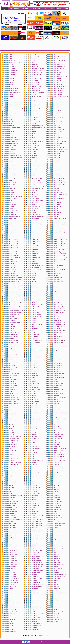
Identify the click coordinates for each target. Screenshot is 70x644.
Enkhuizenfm (12, 419)
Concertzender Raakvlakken (15, 307)
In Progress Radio (35, 57)
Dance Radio (12, 330)
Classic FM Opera (13, 254)
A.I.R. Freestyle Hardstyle (15, 128)
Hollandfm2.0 (12, 604)
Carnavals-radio (13, 232)
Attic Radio (11, 177)
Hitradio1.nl (12, 584)
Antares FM (12, 163)
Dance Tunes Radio (13, 334)
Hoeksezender (12, 594)
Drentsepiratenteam (13, 405)
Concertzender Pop (13, 305)
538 (10, 86)
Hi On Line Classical (14, 551)
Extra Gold (11, 435)
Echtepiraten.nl (12, 411)
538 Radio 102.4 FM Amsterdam (16, 104)
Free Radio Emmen (13, 464)
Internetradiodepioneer (36, 75)
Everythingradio (13, 425)
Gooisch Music (12, 506)
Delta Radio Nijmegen (14, 374)
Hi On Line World (13, 565)
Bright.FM (11, 220)
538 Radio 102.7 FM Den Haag (16, 108)
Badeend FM (12, 185)
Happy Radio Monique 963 (15, 533)
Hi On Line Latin (13, 559)
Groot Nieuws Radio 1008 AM (16, 519)
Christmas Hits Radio (14, 248)
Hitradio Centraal (13, 574)
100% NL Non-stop (13, 73)
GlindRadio (12, 494)
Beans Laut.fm (12, 189)
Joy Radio (34, 106)
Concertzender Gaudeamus (15, 283)
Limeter (33, 175)
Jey (32, 98)
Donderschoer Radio (14, 397)
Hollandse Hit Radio (13, 610)
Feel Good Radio (13, 446)
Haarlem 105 (12, 525)
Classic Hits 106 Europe (14, 258)
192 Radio (11, 78)
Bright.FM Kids (12, 222)
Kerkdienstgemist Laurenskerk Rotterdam (38, 128)
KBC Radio (34, 124)
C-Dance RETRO (13, 224)
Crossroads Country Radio (15, 322)
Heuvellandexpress (13, 549)
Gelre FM (11, 486)
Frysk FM (11, 474)
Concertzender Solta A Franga (16, 309)
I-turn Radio (12, 626)
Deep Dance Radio (13, 368)
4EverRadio (12, 84)
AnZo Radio (12, 167)
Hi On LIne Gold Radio (14, 555)
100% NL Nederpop (13, 71)
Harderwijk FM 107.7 (14, 541)
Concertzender (12, 273)
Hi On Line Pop (12, 563)
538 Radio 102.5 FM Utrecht (15, 106)
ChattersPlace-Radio (14, 244)
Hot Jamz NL (12, 616)
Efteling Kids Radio (13, 415)
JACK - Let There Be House (38, 92)
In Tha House (34, 59)
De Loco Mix (12, 346)
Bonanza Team (12, 214)
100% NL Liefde (13, 69)
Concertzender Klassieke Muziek (16, 295)
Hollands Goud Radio (14, 606)
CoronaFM (11, 317)
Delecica (11, 372)
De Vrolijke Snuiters (13, 366)
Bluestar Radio (12, 206)
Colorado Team (12, 265)
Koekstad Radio (35, 143)
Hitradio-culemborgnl (14, 582)
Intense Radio (35, 65)
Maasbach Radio (35, 199)
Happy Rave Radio (13, 535)
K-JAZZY (33, 120)
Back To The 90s (13, 183)
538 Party (11, 100)
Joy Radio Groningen (36, 108)
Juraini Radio (34, 114)
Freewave (11, 468)
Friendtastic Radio (13, 472)
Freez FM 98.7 (12, 470)
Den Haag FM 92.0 (13, 376)
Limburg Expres (35, 173)
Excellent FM (12, 427)
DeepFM (11, 370)
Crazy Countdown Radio (14, 319)
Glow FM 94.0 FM (13, 500)
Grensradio (12, 513)
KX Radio (34, 153)
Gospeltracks (12, 509)
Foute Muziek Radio (14, 458)
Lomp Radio (34, 191)
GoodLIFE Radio (13, 504)
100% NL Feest (12, 67)
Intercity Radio (35, 67)
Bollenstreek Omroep (14, 210)
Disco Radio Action (13, 387)
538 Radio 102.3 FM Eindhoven (16, 102)
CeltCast (11, 234)
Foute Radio (12, 460)
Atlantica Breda (12, 175)
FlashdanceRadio (13, 450)
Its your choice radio (36, 90)
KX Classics (34, 151)
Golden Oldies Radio (14, 502)
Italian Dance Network (36, 86)
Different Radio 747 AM (14, 380)
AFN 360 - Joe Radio (14, 141)
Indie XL (33, 61)
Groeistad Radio (13, 517)
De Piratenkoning (13, 354)
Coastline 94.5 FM (13, 261)
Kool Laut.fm (34, 147)
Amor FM (11, 151)
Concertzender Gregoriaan (15, 287)
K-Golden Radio (35, 118)
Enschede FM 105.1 (14, 421)
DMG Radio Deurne (13, 393)
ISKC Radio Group (36, 82)
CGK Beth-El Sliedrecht (14, 240)
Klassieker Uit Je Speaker (37, 141)
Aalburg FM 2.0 (12, 132)
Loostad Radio (35, 195)
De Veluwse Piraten (13, 360)
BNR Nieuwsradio (13, 208)
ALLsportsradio (12, 149)
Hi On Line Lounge (13, 561)
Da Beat (11, 324)
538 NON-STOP (13, 98)
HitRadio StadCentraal (14, 578)
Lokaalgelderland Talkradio (37, 183)
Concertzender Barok (14, 275)
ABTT (10, 134)
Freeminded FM (13, 466)
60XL (10, 118)
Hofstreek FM (12, 598)
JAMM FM (34, 94)
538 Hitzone (12, 94)
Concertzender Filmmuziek (15, 279)
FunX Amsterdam (13, 480)
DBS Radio (12, 338)
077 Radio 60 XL (13, 59)
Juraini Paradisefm (36, 112)
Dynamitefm (12, 409)
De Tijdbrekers (12, 358)
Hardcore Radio (13, 539)
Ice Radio (11, 628)
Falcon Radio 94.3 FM (14, 439)
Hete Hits (11, 547)
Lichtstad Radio (35, 169)
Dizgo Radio (12, 391)
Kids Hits (33, 134)
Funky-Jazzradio (13, 476)
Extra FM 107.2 (12, 433)
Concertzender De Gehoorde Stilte (15, 277)
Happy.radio (12, 537)
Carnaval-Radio (13, 230)
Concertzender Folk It (14, 281)
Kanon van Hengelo (36, 122)
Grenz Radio (12, 515)
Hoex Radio (12, 596)
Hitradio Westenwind (14, 580)
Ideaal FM (11, 630)
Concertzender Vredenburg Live (16, 311)
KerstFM (33, 130)
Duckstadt (11, 407)
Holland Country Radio (14, 602)
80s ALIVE (11, 122)
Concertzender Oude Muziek (15, 303)
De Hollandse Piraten (14, 342)
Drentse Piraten (13, 401)
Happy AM (11, 531)
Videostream (25, 9)
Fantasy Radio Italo (13, 441)
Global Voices (12, 498)
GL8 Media (12, 492)
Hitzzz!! (11, 592)
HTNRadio (11, 624)
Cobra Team (12, 263)
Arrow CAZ (12, 171)
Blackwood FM (12, 202)
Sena (45, 9)
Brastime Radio (12, 218)
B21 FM (11, 181)
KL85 (33, 139)
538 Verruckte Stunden (14, 114)
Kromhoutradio (35, 149)
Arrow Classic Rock (13, 173)
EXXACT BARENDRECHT (15, 437)
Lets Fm (33, 167)
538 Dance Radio (13, 90)
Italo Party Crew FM (36, 88)
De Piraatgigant (13, 350)
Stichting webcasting (35, 9)
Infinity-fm (34, 63)
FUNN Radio (12, 478)
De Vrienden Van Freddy (15, 362)
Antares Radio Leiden (14, 165)
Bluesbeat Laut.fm (13, 204)
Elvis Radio (12, 417)
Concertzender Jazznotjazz (15, 293)
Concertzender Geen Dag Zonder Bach (16, 285)
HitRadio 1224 (12, 572)
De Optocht (12, 348)
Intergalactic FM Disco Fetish (38, 69)
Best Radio (12, 193)
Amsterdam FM (12, 153)
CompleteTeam (12, 271)
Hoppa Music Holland (14, 612)
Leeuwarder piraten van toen (38, 165)
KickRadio (34, 132)
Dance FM (11, 328)
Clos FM (11, 260)
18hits (10, 76)
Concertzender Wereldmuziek (16, 313)
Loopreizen (34, 193)
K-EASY (33, 116)
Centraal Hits (12, 236)
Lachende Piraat (35, 159)
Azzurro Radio (12, 179)
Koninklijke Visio (35, 145)
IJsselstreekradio (13, 631)
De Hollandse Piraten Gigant (15, 344)
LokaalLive (34, 185)
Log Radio (34, 177)
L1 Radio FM (34, 157)
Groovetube (12, 521)
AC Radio (11, 136)
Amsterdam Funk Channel (15, 155)
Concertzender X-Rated (14, 315)
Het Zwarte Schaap (13, 545)
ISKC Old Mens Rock (36, 78)
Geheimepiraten (13, 484)
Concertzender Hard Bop (15, 289)
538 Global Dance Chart (14, 92)
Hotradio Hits (12, 620)
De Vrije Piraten (13, 364)
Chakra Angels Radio (14, 242)
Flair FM (11, 448)
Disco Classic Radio (14, 384)
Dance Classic (12, 326)
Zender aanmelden (15, 9)
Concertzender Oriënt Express (16, 301)
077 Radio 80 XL (13, 61)
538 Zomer (11, 116)
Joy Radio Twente (35, 110)
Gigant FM (11, 488)
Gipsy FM (11, 490)
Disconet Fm (12, 389)
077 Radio (11, 57)
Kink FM (33, 137)
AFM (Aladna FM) (13, 137)
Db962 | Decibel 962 (14, 336)
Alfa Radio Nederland (14, 143)
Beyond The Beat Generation (15, 197)
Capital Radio (12, 228)
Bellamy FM (12, 191)
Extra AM (11, 431)
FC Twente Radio (13, 445)
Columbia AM (12, 267)
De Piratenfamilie (13, 352)
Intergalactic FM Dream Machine (39, 71)
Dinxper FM (12, 382)
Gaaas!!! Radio (12, 482)
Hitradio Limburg (13, 576)
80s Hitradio (12, 126)
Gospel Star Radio (13, 507)
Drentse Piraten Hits (14, 403)
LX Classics (34, 197)
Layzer (33, 163)
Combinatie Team (13, 269)
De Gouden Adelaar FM (14, 340)
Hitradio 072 (12, 570)
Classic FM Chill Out (14, 252)
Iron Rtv (33, 76)
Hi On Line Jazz (13, 557)
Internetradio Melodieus (37, 73)
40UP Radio (12, 80)
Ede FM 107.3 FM (13, 413)
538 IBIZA (11, 96)
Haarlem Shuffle (13, 527)
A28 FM (11, 130)
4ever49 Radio (12, 82)
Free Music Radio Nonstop (15, 462)
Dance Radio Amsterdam (15, 332)
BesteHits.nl (12, 195)
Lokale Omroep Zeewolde (37, 189)
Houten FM (12, 622)
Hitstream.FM (12, 590)
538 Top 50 (12, 112)
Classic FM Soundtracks (14, 256)
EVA (10, 423)
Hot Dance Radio (13, 614)
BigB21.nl (11, 200)
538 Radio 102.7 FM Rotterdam (16, 110)
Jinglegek (34, 100)
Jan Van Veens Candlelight (37, 96)
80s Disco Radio (13, 124)
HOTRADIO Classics (14, 618)
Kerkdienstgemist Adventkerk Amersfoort (38, 126)
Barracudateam (12, 187)
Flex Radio (11, 452)
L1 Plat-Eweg (34, 155)
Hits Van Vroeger (13, 586)
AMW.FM (11, 159)
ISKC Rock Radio (35, 84)
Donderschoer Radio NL (14, 399)
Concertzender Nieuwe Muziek (16, 297)
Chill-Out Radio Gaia (14, 246)
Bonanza (11, 212)
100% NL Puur (12, 75)
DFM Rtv (11, 378)
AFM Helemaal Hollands (14, 139)
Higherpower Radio (13, 567)
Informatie (59, 9)
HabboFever (12, 529)
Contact (66, 9)
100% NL (11, 65)
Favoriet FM (12, 443)
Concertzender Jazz (14, 291)
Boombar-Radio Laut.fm (14, 216)
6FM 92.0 (11, 120)
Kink (32, 136)
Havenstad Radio (13, 543)
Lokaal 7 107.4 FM (36, 181)
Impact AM (34, 55)
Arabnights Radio (13, 169)
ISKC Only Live (35, 80)
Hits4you (11, 588)
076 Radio (11, 55)
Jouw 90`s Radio (35, 104)
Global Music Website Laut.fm (16, 496)
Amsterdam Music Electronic (15, 157)
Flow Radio (12, 454)
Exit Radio (11, 429)
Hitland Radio (12, 568)
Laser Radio (34, 161)
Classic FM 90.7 (13, 250)
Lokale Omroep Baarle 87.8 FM (38, 187)
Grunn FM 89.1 (12, 523)
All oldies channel (13, 145)
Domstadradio (12, 395)
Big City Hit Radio (13, 199)
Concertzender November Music (16, 299)
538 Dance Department (14, 88)
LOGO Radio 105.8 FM (37, 179)
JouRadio (34, 102)
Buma (52, 9)
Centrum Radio (12, 238)
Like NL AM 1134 (35, 171)
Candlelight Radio (13, 226)
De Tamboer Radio (13, 356)
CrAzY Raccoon (13, 321)
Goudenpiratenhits (13, 511)
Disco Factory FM (13, 385)
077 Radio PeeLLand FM (15, 63)
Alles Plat (11, 147)
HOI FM (11, 600)
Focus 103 (11, 456)
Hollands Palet (12, 608)
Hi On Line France (13, 553)
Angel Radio (12, 161)
